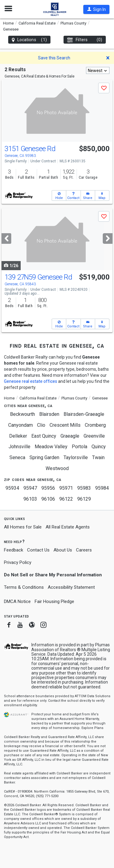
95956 (48, 488)
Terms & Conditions (24, 587)
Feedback (14, 550)
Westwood (57, 468)
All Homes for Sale (23, 527)
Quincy (99, 447)
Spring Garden (44, 457)
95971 (66, 488)
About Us (63, 550)
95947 (30, 488)
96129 (84, 499)
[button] (96, 9)
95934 (12, 488)
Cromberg (95, 425)
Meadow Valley (51, 447)
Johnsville (19, 447)
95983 (84, 488)
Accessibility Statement (71, 587)
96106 (48, 499)
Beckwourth (22, 414)
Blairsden (49, 414)
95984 (102, 488)
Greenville (94, 436)
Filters (85, 40)
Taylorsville (76, 457)
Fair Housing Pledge (54, 601)
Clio (41, 425)
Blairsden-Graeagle (84, 414)
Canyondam (21, 425)
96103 (30, 499)
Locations (29, 40)
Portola (79, 447)
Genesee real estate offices (31, 381)
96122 (66, 499)
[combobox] (98, 70)
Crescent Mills (65, 425)
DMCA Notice (17, 601)
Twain (98, 457)
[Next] (108, 239)
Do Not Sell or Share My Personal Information (53, 575)
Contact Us (38, 550)
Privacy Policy (18, 562)
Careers (84, 550)
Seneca (17, 457)
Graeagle (70, 436)
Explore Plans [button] (92, 728)
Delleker (18, 436)
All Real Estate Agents (68, 527)
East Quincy (44, 436)
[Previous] (6, 239)
